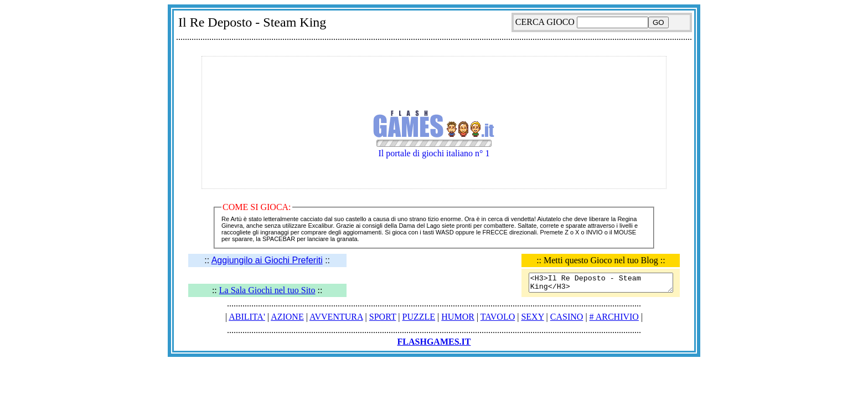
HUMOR (458, 317)
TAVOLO (498, 317)
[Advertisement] (434, 49)
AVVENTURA (336, 317)
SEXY (532, 317)
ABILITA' (247, 317)
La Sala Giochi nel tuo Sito (267, 290)
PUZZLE (419, 317)
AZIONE (287, 317)
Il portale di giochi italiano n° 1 (434, 144)
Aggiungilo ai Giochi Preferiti (267, 260)
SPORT (383, 317)
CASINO (567, 317)
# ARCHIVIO (614, 317)
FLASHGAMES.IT (434, 342)
